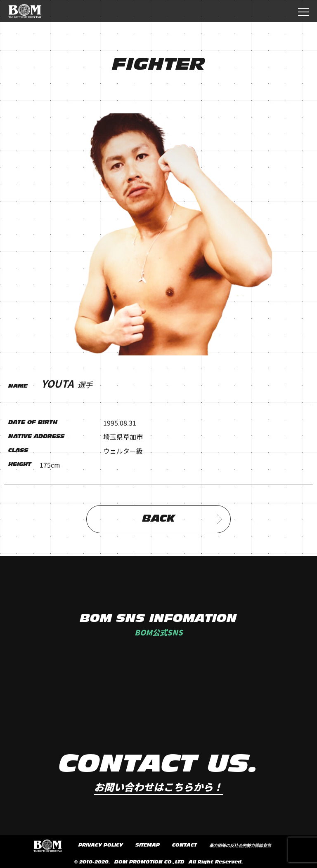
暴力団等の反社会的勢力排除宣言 (240, 846)
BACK (182, 519)
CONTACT (185, 845)
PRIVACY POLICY (101, 845)
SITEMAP (148, 845)
